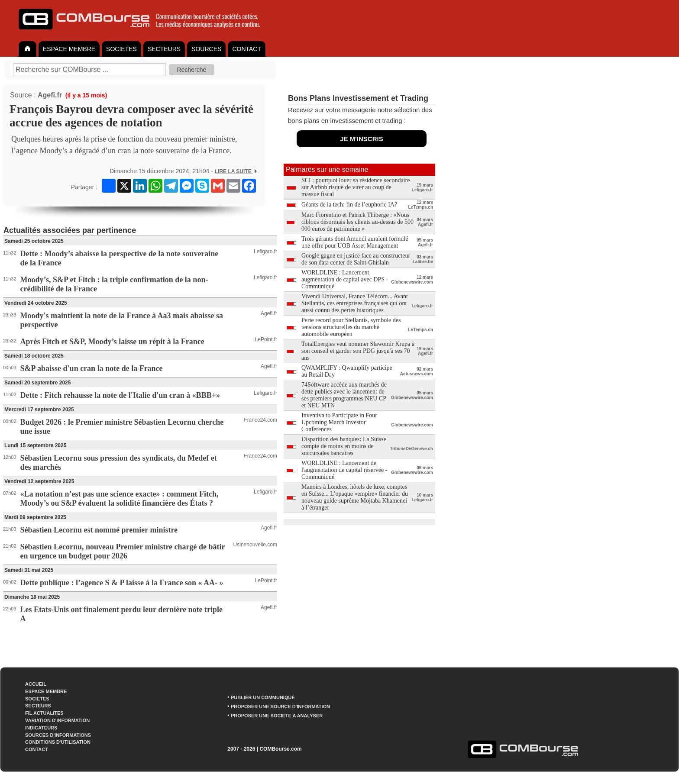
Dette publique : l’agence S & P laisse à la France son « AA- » (122, 583)
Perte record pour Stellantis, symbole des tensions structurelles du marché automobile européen (351, 327)
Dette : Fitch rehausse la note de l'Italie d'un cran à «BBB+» (120, 395)
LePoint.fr (266, 339)
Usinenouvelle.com (255, 545)
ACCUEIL (36, 684)
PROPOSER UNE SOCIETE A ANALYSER (277, 716)
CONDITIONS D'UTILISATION (58, 742)
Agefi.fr (50, 95)
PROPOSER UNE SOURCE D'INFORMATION (280, 707)
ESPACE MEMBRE (69, 49)
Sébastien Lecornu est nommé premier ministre (99, 530)
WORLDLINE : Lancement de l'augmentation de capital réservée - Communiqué (344, 470)
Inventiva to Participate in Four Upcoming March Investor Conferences (339, 422)
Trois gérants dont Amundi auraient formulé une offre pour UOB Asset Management (355, 242)
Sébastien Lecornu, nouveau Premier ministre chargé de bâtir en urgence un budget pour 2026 (123, 551)
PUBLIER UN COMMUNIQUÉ (263, 697)
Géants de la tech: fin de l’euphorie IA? (349, 205)
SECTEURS (164, 49)
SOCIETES (121, 49)
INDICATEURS (41, 728)
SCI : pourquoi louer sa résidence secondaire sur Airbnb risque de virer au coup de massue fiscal (356, 187)
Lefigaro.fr (265, 252)
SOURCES (206, 49)
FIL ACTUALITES (44, 713)
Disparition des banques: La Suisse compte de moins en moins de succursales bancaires (344, 446)
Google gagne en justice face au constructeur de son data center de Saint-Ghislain (356, 259)
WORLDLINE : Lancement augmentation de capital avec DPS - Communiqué (345, 279)
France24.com (260, 420)
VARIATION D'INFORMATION (57, 720)
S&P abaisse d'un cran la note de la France (92, 368)
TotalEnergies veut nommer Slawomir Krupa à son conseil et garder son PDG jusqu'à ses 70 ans (358, 351)
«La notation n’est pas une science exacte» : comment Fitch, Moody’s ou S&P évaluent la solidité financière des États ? (120, 498)
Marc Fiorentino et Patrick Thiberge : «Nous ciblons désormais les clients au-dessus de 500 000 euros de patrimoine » (357, 222)
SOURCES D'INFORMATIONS (58, 735)
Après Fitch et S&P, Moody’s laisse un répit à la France (112, 342)
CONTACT (247, 49)
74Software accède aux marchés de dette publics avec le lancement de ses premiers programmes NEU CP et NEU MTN (344, 395)
